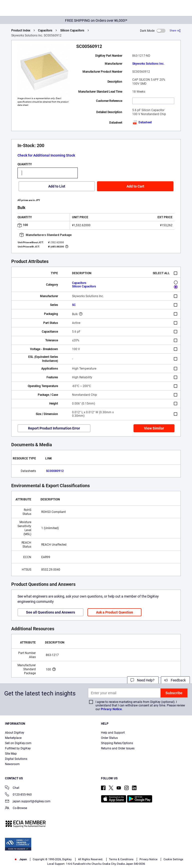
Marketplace (13, 738)
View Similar (154, 428)
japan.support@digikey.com (28, 802)
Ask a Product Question (114, 612)
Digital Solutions (16, 759)
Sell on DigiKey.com (18, 743)
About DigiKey (15, 733)
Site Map (11, 754)
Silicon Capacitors (72, 30)
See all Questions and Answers (50, 612)
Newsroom (12, 764)
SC (74, 305)
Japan (20, 859)
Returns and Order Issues (118, 748)
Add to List (57, 186)
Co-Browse (16, 808)
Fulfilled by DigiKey (18, 748)
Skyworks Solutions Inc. (148, 64)
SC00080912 (55, 471)
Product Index (21, 30)
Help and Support (113, 733)
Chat (12, 788)
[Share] (175, 31)
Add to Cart (135, 186)
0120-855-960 (18, 795)
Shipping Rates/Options (117, 743)
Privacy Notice (111, 709)
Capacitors (45, 30)
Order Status (109, 738)
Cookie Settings (173, 859)
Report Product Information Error (54, 428)
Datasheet (142, 122)
